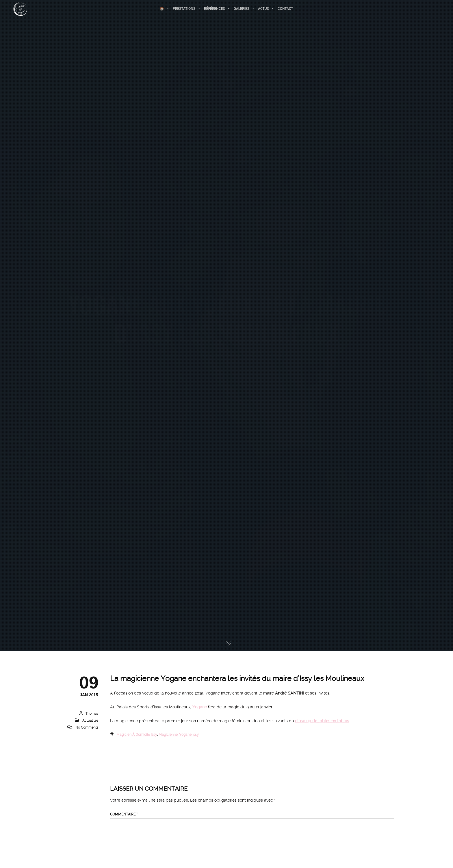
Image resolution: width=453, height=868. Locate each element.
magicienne (168, 735)
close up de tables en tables (322, 721)
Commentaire (124, 814)
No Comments (87, 727)
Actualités (90, 720)
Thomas (92, 714)
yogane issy (189, 735)
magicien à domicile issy (137, 735)
